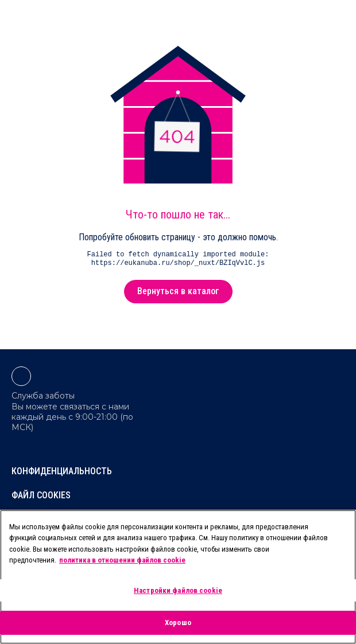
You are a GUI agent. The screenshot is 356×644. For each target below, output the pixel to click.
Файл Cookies (41, 495)
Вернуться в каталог (178, 291)
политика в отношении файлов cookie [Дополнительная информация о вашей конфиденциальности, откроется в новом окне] (122, 560)
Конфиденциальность (62, 471)
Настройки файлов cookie (178, 590)
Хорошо (178, 622)
